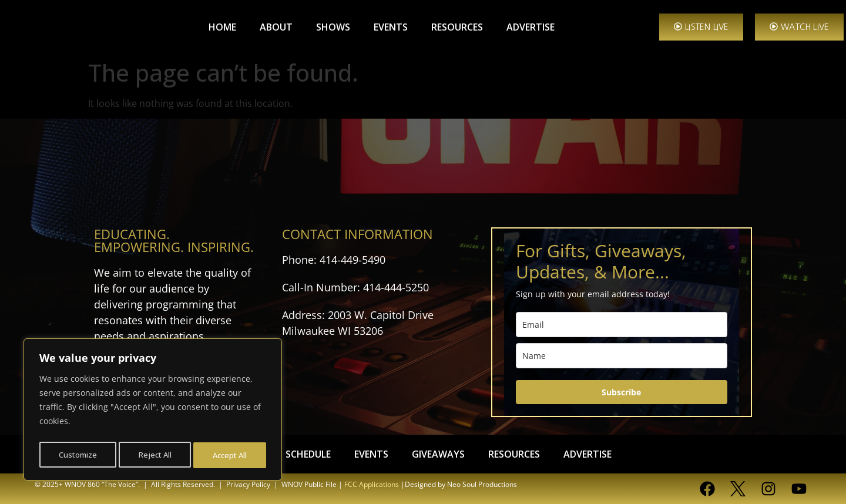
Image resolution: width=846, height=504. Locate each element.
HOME (222, 27)
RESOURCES (457, 27)
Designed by (425, 484)
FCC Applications (372, 484)
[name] (622, 356)
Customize (77, 455)
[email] (622, 325)
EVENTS (391, 27)
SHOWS (333, 27)
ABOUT (276, 27)
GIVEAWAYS (438, 454)
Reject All (155, 455)
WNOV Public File (309, 484)
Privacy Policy (248, 484)
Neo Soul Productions (482, 484)
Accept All (230, 455)
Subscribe (621, 392)
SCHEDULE (308, 454)
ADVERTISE (531, 27)
